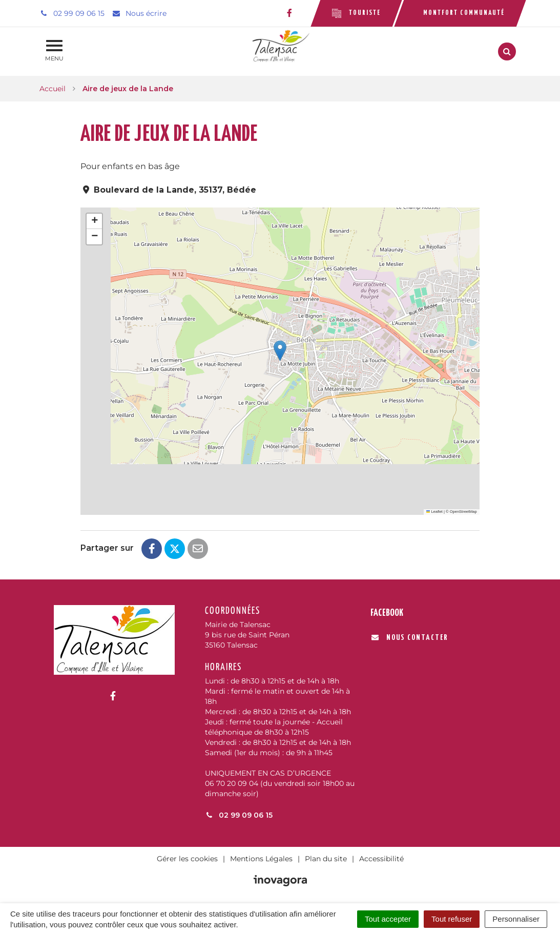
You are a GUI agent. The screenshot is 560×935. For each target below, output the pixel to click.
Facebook (387, 613)
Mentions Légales (261, 859)
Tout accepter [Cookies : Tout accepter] (388, 919)
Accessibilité (381, 859)
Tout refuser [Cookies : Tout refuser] (452, 919)
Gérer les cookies (187, 859)
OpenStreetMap (463, 512)
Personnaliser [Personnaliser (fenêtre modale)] (516, 919)
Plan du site (326, 859)
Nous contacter (410, 638)
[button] (280, 351)
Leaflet (434, 512)
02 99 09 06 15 (239, 815)
